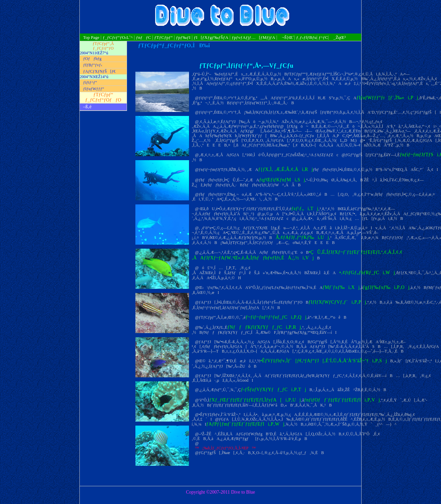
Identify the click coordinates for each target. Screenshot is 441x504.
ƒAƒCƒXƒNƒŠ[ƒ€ (99, 71)
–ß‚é (87, 107)
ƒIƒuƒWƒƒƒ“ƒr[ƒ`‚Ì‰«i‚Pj (387, 98)
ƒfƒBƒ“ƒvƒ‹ (93, 65)
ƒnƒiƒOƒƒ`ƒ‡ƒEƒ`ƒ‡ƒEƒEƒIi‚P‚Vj (342, 400)
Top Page (92, 37)
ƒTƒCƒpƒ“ (163, 37)
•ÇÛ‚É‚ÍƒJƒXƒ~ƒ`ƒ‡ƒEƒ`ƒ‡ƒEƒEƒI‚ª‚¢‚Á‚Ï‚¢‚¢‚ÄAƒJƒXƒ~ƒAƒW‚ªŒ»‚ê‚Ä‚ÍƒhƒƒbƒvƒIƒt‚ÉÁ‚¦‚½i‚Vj (297, 255)
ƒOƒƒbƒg (92, 59)
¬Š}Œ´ (286, 37)
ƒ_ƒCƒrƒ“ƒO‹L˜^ (118, 37)
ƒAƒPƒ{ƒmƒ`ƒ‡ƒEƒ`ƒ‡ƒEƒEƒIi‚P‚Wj (245, 424)
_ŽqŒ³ (338, 37)
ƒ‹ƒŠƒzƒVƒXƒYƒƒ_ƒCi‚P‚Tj (274, 390)
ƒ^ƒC (323, 37)
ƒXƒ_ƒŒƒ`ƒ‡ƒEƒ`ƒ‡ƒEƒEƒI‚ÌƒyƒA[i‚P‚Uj (255, 400)
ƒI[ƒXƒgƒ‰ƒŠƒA (211, 37)
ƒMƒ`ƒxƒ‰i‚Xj (341, 287)
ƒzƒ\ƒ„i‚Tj (305, 209)
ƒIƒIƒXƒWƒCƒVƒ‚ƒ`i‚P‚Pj (337, 302)
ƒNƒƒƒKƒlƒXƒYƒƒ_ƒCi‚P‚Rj (264, 327)
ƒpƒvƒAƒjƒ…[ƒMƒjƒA (253, 37)
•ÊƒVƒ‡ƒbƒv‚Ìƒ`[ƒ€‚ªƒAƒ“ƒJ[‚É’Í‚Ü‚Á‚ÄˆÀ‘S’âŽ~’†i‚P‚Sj (324, 361)
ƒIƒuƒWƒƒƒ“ (94, 89)
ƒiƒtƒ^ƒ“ (90, 82)
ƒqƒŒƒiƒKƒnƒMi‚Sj (282, 180)
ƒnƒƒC (144, 37)
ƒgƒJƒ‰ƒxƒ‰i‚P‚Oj (386, 287)
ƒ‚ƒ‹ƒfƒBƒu (306, 37)
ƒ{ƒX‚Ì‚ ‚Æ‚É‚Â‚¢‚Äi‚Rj (286, 169)
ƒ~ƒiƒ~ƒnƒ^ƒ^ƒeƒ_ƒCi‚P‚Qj (276, 317)
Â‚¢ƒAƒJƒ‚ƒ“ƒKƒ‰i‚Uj (301, 237)
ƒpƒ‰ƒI (183, 37)
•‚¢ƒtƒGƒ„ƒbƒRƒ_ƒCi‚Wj (365, 273)
